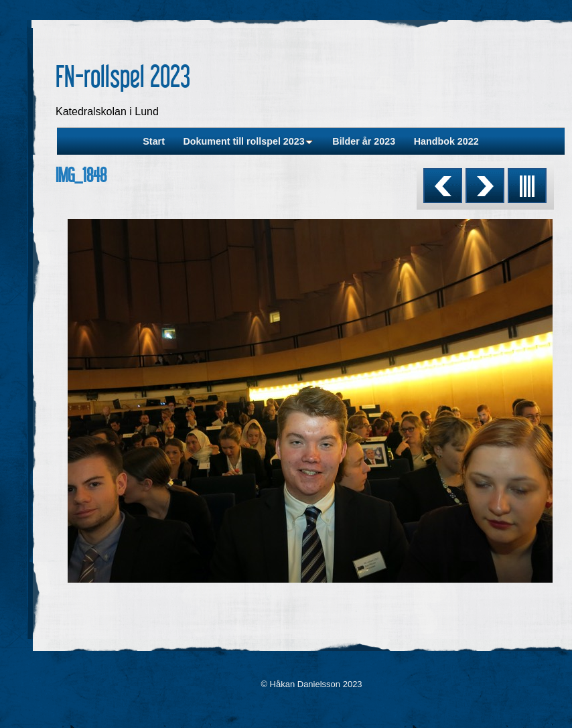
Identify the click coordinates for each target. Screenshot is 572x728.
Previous (443, 186)
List (527, 186)
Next (485, 186)
